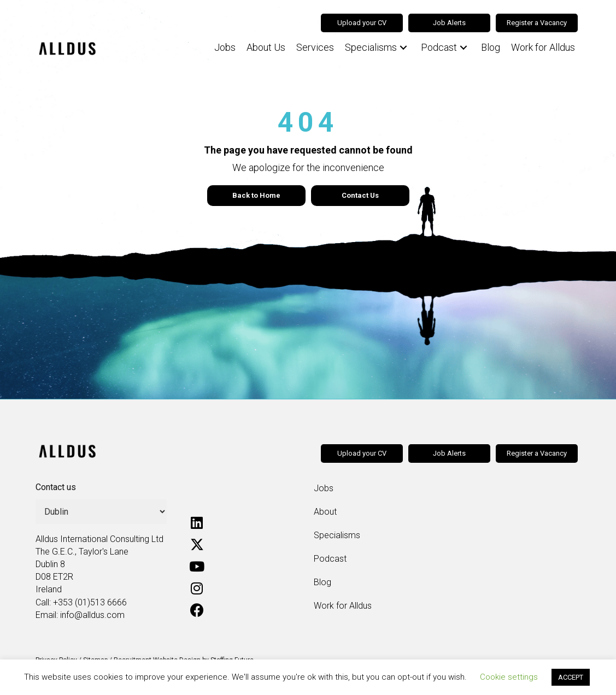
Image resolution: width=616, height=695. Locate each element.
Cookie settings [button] (509, 677)
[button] (403, 48)
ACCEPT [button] (571, 677)
